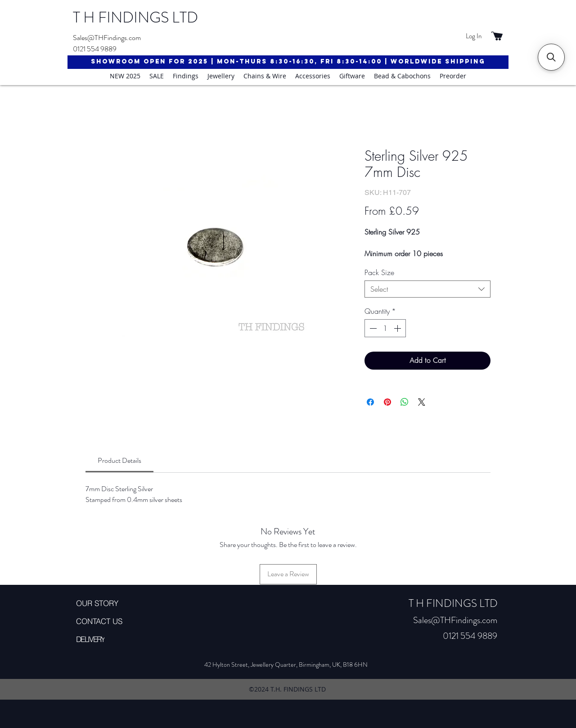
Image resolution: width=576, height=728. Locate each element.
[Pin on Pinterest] (387, 402)
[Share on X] (422, 402)
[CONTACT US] (108, 621)
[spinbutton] (385, 328)
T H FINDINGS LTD (135, 17)
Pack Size (379, 272)
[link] (119, 460)
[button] (551, 57)
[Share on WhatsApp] (405, 402)
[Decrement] (372, 328)
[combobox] (427, 289)
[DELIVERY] (108, 639)
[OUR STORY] (108, 603)
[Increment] (398, 328)
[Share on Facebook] (370, 402)
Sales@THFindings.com (107, 38)
